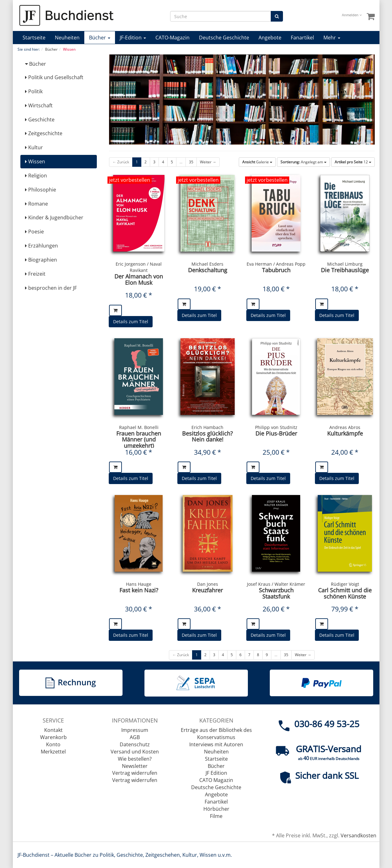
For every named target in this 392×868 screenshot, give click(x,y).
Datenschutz (135, 744)
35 (191, 162)
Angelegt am (303, 162)
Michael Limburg (345, 264)
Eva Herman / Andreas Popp (276, 264)
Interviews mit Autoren (216, 744)
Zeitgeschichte (44, 133)
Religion (36, 176)
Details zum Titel (131, 322)
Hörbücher (216, 809)
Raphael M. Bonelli (139, 427)
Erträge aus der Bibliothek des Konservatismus (216, 734)
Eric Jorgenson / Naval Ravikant (139, 267)
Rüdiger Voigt (345, 584)
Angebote (270, 38)
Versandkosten (358, 835)
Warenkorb (53, 737)
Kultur (34, 147)
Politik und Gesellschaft (54, 77)
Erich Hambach (207, 427)
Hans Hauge (139, 584)
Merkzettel (53, 752)
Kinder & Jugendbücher (54, 217)
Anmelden (352, 15)
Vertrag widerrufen (135, 773)
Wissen (35, 161)
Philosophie (41, 190)
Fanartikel (302, 38)
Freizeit (35, 274)
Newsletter (135, 766)
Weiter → (208, 162)
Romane (37, 204)
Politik (34, 91)
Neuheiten (67, 38)
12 (353, 162)
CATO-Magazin (172, 38)
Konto (53, 744)
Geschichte (40, 120)
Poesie (34, 232)
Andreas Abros (345, 427)
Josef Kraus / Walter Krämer (276, 584)
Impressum (135, 730)
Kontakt (53, 730)
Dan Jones (208, 584)
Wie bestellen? (135, 759)
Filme (216, 816)
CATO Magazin (216, 780)
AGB (135, 737)
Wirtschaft (39, 105)
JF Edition (216, 773)
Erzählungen (42, 246)
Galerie (257, 162)
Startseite (34, 38)
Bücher (100, 38)
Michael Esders (207, 264)
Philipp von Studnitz (276, 427)
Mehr (332, 38)
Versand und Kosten (135, 752)
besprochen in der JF (51, 288)
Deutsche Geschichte (224, 38)
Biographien (41, 260)
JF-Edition (133, 38)
